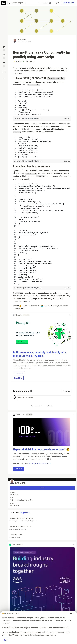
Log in (57, 3)
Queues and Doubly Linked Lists (42, 528)
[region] (42, 102)
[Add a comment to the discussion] (44, 399)
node (25, 62)
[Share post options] (4, 79)
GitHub (40, 118)
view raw (67, 118)
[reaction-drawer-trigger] (4, 48)
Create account (68, 3)
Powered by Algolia (44, 3)
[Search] (10, 3)
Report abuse (49, 406)
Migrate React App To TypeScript (42, 520)
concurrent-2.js (19, 161)
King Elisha (22, 40)
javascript (18, 62)
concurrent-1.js (19, 118)
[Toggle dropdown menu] (70, 315)
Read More (18, 378)
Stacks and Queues (42, 536)
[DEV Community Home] (3, 3)
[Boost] (4, 71)
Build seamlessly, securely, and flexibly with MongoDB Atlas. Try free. (40, 354)
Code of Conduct (37, 406)
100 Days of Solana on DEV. (40, 464)
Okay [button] (6, 640)
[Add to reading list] (4, 64)
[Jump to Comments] (4, 56)
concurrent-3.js (19, 288)
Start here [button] (18, 469)
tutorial (32, 62)
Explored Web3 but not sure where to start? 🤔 (41, 450)
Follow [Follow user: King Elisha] (42, 488)
